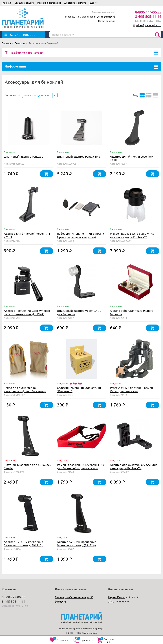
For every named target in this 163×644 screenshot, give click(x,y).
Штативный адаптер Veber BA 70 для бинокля (79, 312)
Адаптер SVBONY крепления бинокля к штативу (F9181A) (23, 543)
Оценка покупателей (37, 95)
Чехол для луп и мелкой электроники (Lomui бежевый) (25, 389)
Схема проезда (107, 21)
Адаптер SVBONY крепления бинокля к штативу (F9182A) (77, 543)
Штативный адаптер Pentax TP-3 (79, 156)
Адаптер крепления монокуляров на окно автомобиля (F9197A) (27, 312)
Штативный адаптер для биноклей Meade (28, 466)
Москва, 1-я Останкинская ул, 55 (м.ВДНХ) (90, 16)
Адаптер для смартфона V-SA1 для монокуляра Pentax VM (134, 466)
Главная (6, 3)
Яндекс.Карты (116, 597)
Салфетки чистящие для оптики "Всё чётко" (79, 389)
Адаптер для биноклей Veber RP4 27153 (27, 235)
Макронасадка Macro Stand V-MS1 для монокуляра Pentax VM (133, 235)
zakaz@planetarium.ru (148, 25)
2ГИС (111, 601)
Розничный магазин (49, 3)
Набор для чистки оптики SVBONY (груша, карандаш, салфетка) (81, 235)
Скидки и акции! (24, 3)
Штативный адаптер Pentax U (24, 156)
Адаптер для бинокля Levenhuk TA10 (132, 158)
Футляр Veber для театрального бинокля (132, 312)
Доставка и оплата (75, 3)
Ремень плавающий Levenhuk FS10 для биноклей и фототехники (81, 466)
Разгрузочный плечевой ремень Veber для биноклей (132, 389)
